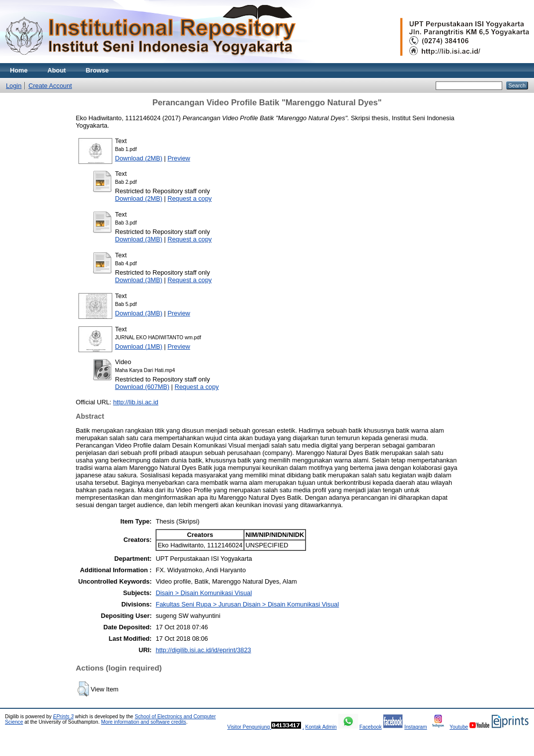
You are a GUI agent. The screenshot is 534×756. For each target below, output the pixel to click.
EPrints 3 (64, 717)
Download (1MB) (139, 346)
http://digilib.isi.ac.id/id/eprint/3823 (203, 650)
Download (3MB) (139, 239)
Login (14, 86)
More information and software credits (143, 722)
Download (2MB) (139, 158)
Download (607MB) (143, 387)
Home (19, 70)
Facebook (370, 727)
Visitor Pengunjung (249, 727)
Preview (179, 158)
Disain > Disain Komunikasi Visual (204, 593)
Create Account (50, 86)
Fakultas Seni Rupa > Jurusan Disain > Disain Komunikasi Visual (247, 604)
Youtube (459, 727)
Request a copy (190, 198)
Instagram (416, 727)
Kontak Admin (321, 727)
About (57, 70)
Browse (97, 70)
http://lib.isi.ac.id (136, 402)
